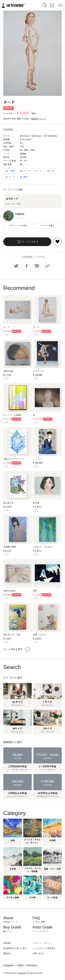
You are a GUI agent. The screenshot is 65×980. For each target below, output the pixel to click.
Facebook (31, 965)
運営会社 (7, 953)
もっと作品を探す (17, 649)
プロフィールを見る (18, 226)
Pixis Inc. (22, 973)
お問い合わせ (38, 953)
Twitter (20, 965)
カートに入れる (27, 242)
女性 (51, 171)
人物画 (10, 171)
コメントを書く (47, 226)
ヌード (10, 177)
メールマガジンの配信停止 (44, 948)
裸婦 (23, 177)
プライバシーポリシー (42, 943)
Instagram (9, 965)
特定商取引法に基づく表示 (15, 948)
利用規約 (7, 943)
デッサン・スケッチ (31, 171)
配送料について (38, 119)
